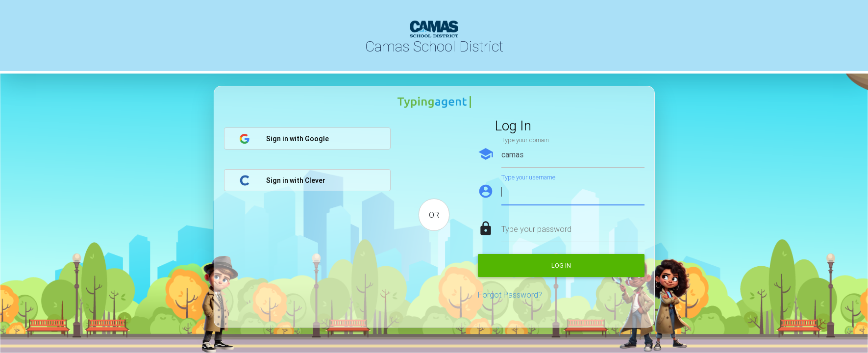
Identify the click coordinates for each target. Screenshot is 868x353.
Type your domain (525, 140)
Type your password (536, 229)
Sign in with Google (284, 139)
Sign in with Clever (282, 180)
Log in (561, 265)
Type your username (528, 177)
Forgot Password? (510, 295)
